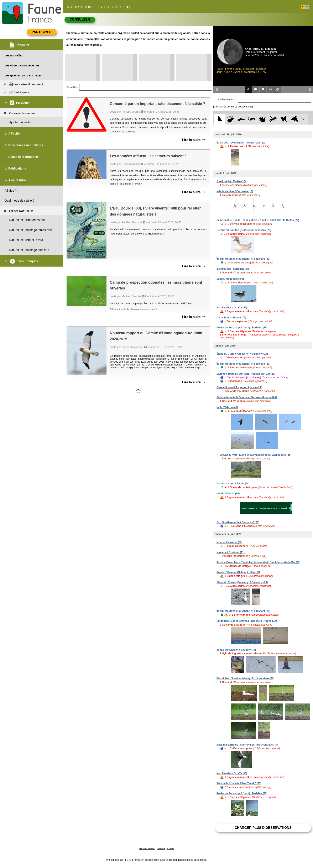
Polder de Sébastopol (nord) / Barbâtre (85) (242, 328)
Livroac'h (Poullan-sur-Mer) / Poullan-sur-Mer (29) (246, 374)
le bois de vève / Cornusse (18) (235, 191)
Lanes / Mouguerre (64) (230, 279)
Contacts (161, 849)
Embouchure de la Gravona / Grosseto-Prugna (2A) (247, 397)
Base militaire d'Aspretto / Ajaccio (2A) (239, 387)
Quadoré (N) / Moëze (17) (231, 181)
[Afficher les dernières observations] (233, 107)
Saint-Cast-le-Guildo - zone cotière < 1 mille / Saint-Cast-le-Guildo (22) (258, 220)
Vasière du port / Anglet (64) (233, 484)
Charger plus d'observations (263, 828)
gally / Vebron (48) (227, 407)
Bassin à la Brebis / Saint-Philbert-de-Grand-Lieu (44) (248, 745)
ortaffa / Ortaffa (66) (228, 494)
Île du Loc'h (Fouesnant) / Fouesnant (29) (241, 143)
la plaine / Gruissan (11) (231, 552)
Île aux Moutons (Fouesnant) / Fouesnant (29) (243, 259)
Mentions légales (147, 849)
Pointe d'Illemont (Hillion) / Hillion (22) (239, 572)
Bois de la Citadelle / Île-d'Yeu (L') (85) (239, 783)
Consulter (80, 19)
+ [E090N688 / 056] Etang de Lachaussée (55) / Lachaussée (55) (254, 455)
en (307, 7)
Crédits (171, 849)
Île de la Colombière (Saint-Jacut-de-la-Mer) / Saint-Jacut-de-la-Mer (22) (258, 562)
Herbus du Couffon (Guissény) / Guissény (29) (244, 230)
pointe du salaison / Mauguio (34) (236, 650)
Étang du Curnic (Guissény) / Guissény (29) (242, 354)
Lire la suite (194, 140)
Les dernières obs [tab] (227, 99)
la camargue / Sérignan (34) (233, 269)
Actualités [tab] (72, 87)
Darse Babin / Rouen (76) (231, 318)
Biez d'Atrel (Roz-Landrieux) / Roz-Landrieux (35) (245, 678)
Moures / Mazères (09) (229, 542)
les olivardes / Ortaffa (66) (232, 308)
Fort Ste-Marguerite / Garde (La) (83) (238, 522)
